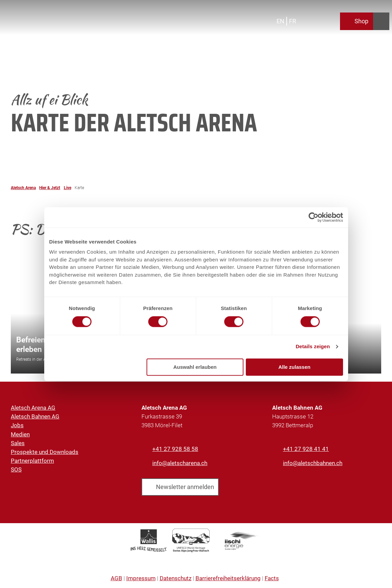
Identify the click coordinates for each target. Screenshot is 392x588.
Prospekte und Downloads (45, 452)
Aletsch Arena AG (33, 408)
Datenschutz (176, 578)
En (280, 21)
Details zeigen (313, 347)
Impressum (141, 578)
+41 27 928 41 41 (306, 449)
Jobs (17, 425)
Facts (272, 578)
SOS (16, 469)
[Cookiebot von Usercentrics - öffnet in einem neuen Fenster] (313, 217)
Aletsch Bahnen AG (35, 416)
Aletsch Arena (23, 188)
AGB (116, 578)
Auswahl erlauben (195, 367)
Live (68, 188)
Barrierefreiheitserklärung (228, 578)
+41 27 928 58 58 (175, 449)
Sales (18, 443)
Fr (293, 21)
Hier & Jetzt (50, 188)
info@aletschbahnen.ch (313, 463)
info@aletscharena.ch (180, 463)
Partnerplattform (32, 461)
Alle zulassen (294, 367)
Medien (20, 434)
